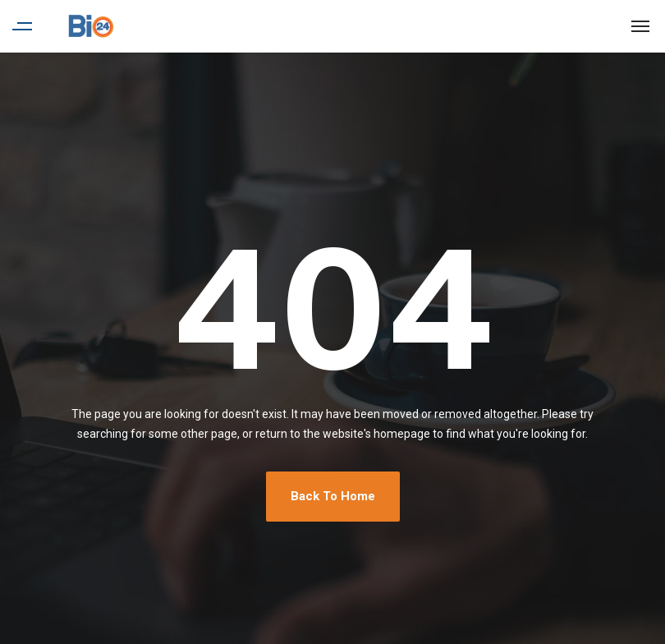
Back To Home (333, 496)
